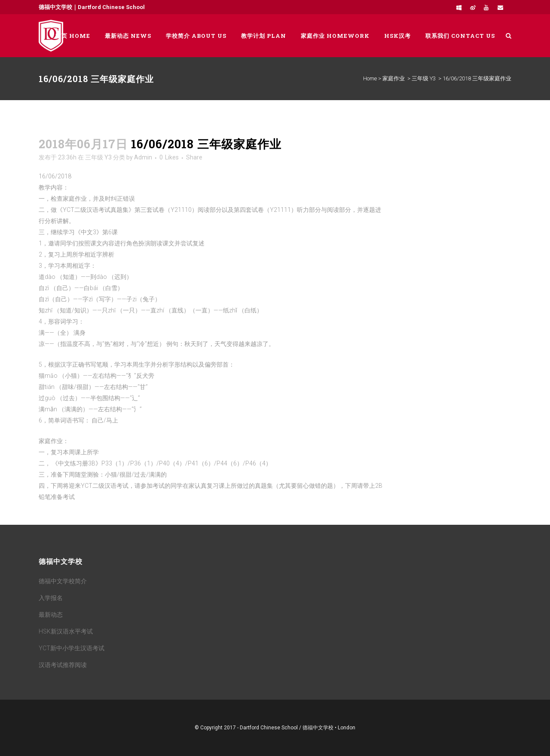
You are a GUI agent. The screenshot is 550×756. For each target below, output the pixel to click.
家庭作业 (394, 78)
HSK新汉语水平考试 (66, 631)
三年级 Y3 (424, 78)
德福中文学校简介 (63, 581)
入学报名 (51, 598)
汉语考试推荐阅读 (63, 665)
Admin (143, 157)
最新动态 (51, 615)
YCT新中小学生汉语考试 (72, 648)
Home (370, 78)
